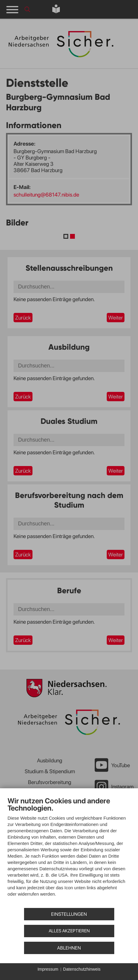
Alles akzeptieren (69, 931)
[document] (69, 851)
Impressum (48, 969)
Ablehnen (69, 948)
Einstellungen (69, 914)
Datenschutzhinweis (82, 969)
